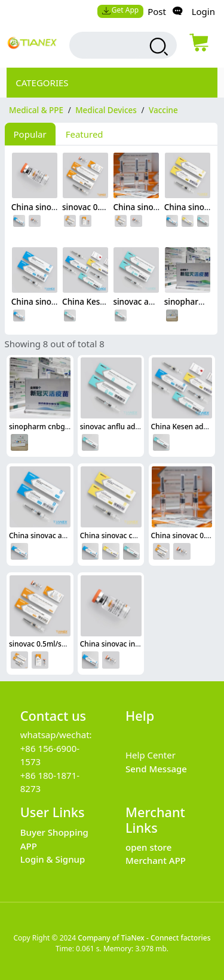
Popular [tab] (30, 134)
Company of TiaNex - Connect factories (144, 938)
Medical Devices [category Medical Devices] (106, 110)
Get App (120, 10)
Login (203, 11)
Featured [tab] (85, 134)
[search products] (157, 47)
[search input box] (113, 45)
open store (148, 847)
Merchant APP (156, 860)
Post (157, 11)
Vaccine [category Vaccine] (163, 110)
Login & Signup (53, 859)
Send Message (156, 769)
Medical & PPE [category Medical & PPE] (36, 110)
